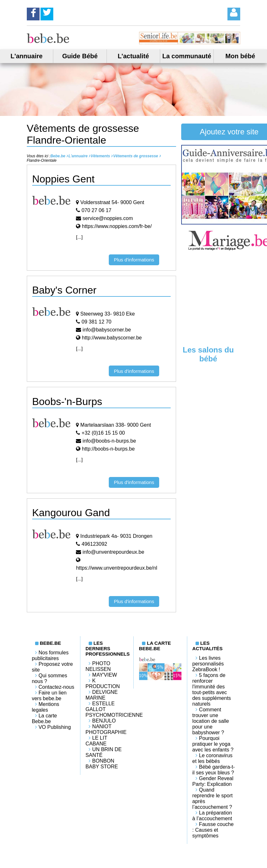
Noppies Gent (63, 179)
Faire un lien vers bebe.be (49, 696)
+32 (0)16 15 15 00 (103, 433)
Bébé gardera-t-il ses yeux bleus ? (214, 770)
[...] (79, 237)
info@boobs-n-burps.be (109, 441)
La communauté (187, 56)
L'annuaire (26, 56)
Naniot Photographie (106, 729)
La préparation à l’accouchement (212, 816)
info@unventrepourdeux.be (113, 552)
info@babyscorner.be (107, 330)
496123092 (94, 544)
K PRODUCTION (103, 683)
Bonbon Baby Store (102, 764)
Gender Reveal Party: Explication (213, 781)
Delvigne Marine (102, 695)
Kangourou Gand (71, 513)
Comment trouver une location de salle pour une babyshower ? (211, 721)
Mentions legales (46, 707)
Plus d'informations (134, 260)
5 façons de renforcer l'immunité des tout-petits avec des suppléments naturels (212, 690)
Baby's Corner (64, 290)
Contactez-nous (56, 687)
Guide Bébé (80, 56)
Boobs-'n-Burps (67, 402)
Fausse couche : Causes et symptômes (213, 830)
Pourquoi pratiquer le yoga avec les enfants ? (213, 744)
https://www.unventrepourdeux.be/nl (116, 568)
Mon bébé (240, 56)
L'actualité (133, 56)
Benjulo (104, 721)
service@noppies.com (108, 218)
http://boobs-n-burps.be (108, 449)
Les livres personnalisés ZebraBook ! (208, 664)
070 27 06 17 (96, 210)
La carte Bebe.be (44, 719)
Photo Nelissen (98, 666)
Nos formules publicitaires (50, 655)
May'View (104, 675)
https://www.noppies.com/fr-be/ (117, 226)
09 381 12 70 (96, 322)
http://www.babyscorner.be (112, 338)
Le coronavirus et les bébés (212, 758)
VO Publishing (55, 727)
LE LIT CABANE (96, 741)
